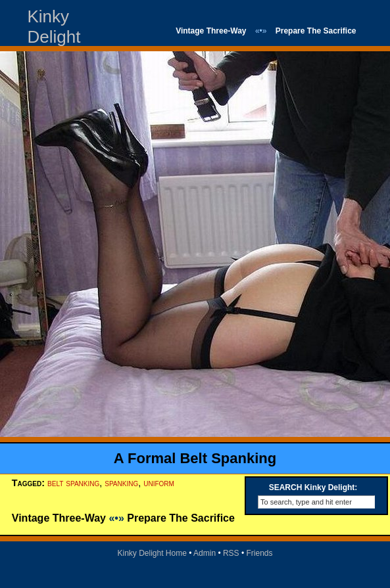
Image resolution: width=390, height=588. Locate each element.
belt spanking (73, 483)
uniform (159, 483)
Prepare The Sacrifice (316, 31)
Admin (205, 553)
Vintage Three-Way (211, 31)
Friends (260, 553)
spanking (121, 483)
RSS (231, 553)
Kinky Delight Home (152, 553)
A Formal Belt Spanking (195, 458)
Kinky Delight (54, 27)
